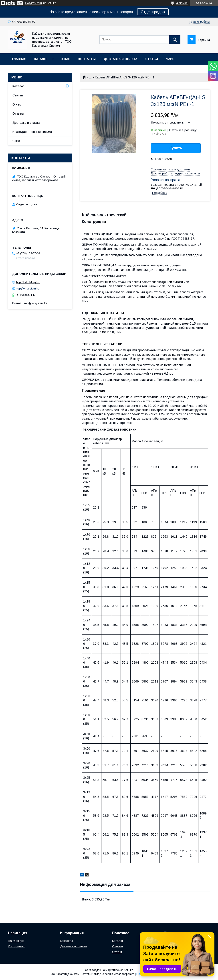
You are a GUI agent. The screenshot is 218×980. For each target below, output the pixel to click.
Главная (19, 59)
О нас (65, 59)
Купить (176, 148)
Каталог (41, 59)
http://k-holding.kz (28, 282)
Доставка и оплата (120, 59)
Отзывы (18, 114)
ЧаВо (170, 59)
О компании (16, 946)
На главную (16, 941)
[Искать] (175, 40)
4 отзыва (182, 3)
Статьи (152, 59)
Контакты (87, 59)
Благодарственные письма (32, 132)
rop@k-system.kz (28, 288)
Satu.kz (128, 970)
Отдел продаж (153, 12)
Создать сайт (34, 3)
